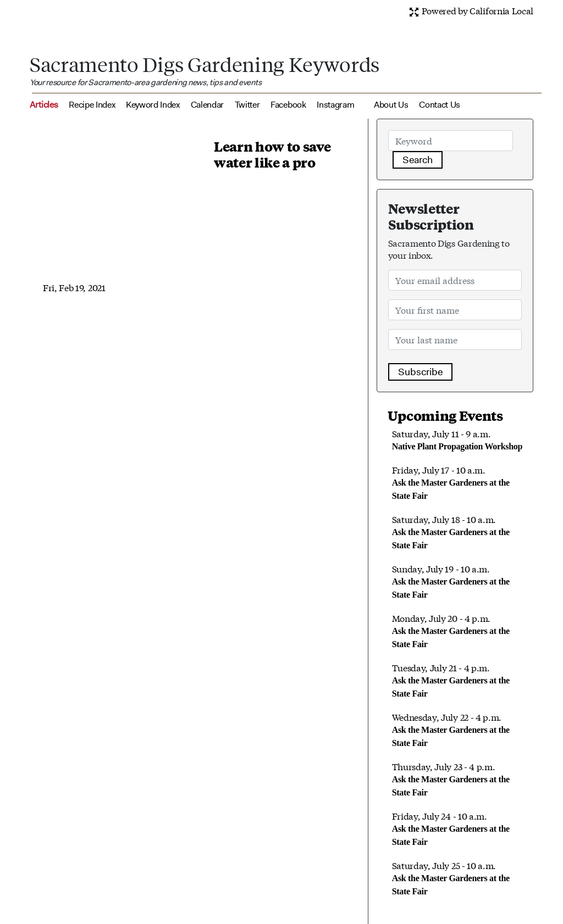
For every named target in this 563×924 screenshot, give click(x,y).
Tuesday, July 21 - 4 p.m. (451, 680)
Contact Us (440, 105)
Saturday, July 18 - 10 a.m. (451, 531)
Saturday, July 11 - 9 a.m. (457, 439)
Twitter (247, 105)
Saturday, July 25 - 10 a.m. (451, 877)
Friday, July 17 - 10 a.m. (451, 482)
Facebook (288, 105)
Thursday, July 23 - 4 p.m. (451, 778)
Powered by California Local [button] (471, 10)
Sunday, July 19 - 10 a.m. (451, 581)
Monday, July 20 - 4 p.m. (451, 630)
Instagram (335, 105)
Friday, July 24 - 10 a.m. (451, 828)
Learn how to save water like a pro (272, 154)
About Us (391, 105)
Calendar (207, 105)
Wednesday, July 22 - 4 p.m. (451, 729)
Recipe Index (92, 105)
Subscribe (420, 372)
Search (418, 160)
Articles (44, 105)
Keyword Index (153, 105)
